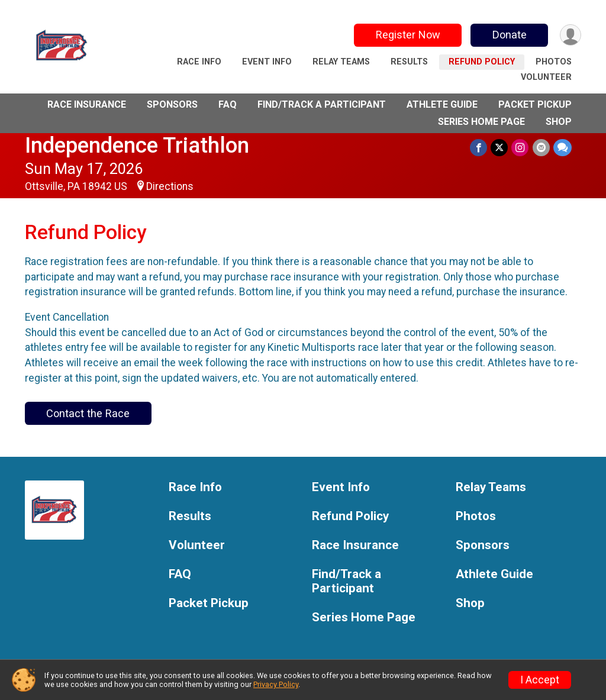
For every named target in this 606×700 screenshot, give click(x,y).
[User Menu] (570, 35)
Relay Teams (341, 62)
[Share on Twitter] (500, 148)
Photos (554, 62)
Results (409, 62)
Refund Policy (482, 62)
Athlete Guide (442, 104)
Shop (559, 122)
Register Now (407, 35)
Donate (509, 35)
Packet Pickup (535, 104)
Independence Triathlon (137, 145)
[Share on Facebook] (479, 148)
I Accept (540, 680)
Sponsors (172, 104)
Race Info (199, 62)
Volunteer (546, 77)
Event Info (267, 62)
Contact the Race (88, 413)
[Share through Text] (563, 148)
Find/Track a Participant (322, 104)
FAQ (228, 104)
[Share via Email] (541, 148)
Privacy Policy (276, 684)
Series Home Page (481, 122)
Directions (170, 186)
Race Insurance (87, 104)
